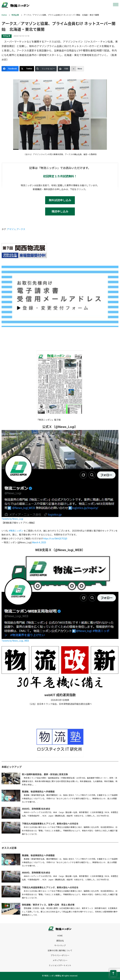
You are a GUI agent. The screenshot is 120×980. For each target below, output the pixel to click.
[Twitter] (27, 69)
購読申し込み (60, 211)
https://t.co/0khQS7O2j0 (55, 539)
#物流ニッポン (16, 531)
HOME (60, 936)
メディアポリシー (60, 960)
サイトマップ (60, 946)
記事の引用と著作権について (60, 951)
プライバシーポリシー (60, 955)
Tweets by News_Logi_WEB (15, 641)
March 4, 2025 (39, 542)
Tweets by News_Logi (12, 519)
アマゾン (11, 229)
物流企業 (15, 15)
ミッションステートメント (60, 965)
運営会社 (60, 941)
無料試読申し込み (60, 200)
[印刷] (64, 69)
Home (4, 15)
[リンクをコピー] (46, 69)
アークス (21, 229)
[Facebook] (10, 69)
